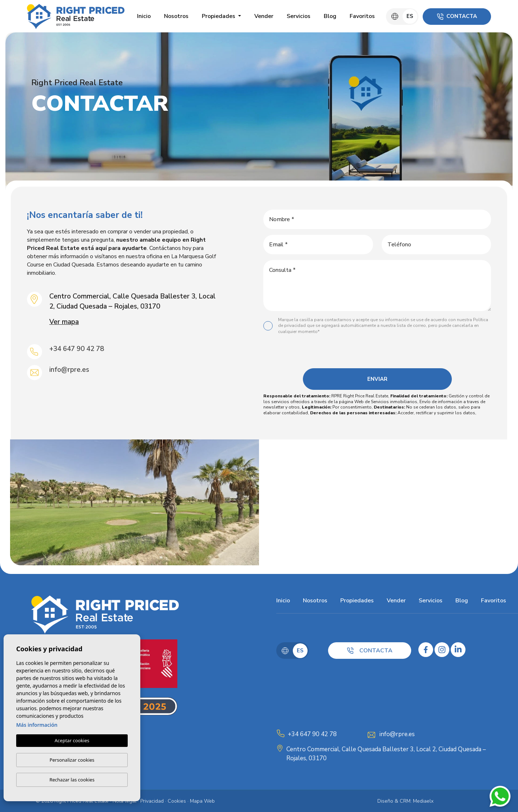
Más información (37, 725)
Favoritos (362, 16)
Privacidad (152, 801)
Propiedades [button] (219, 16)
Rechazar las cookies (72, 780)
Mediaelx (423, 801)
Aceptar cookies (72, 741)
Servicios (299, 16)
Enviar (377, 379)
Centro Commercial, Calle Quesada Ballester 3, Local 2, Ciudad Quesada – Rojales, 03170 (386, 754)
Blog (330, 16)
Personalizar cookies (72, 760)
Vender (264, 16)
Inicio (144, 16)
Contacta (457, 16)
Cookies (177, 801)
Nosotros (176, 16)
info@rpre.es (69, 370)
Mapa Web (202, 801)
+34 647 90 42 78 (77, 349)
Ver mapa (64, 322)
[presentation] (376, 353)
